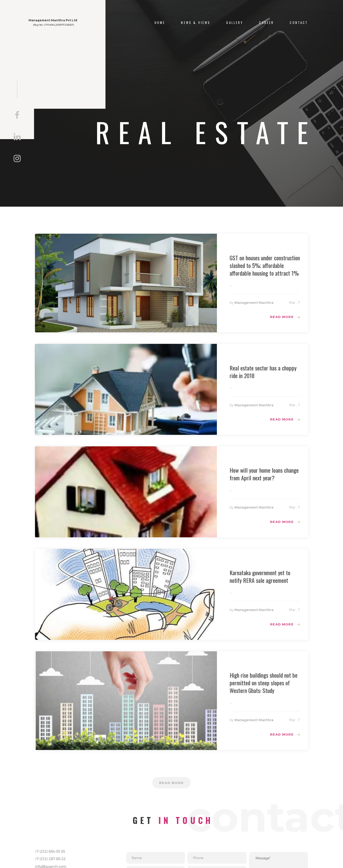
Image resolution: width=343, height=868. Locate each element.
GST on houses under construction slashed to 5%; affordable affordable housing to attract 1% (265, 265)
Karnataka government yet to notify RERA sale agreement (260, 579)
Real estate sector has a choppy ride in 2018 (263, 372)
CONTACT (299, 23)
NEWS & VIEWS (196, 23)
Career (267, 23)
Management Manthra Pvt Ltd (68, 24)
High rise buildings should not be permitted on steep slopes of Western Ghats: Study (264, 686)
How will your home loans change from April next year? (264, 476)
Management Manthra (254, 303)
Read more (281, 318)
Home (160, 23)
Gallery (235, 23)
